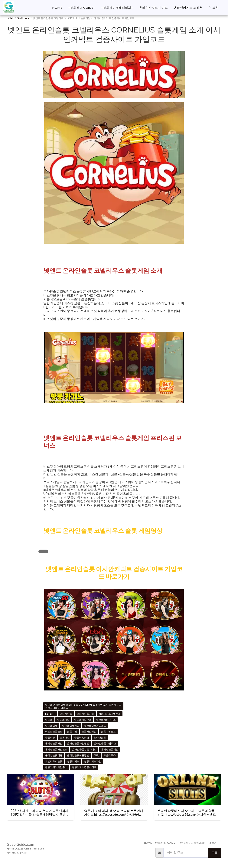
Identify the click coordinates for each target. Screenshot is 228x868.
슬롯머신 (65, 737)
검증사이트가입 (85, 714)
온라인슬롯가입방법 (78, 743)
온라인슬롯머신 (110, 749)
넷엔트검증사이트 (106, 720)
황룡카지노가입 (93, 761)
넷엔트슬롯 (51, 726)
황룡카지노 (73, 761)
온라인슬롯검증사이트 (84, 749)
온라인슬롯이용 (54, 755)
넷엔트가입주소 (83, 720)
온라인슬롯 (100, 737)
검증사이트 (66, 714)
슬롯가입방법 (89, 731)
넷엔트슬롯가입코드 (95, 726)
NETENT (50, 714)
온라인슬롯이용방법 (78, 755)
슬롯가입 (72, 731)
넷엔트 (49, 720)
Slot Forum (23, 18)
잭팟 (96, 755)
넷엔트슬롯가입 (71, 726)
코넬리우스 (110, 755)
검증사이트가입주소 (110, 714)
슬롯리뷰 (50, 737)
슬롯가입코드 (108, 731)
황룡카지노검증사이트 (84, 767)
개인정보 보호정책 (17, 853)
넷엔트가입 (63, 720)
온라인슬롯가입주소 (105, 743)
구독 (215, 853)
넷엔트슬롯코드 (54, 731)
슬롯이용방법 (82, 737)
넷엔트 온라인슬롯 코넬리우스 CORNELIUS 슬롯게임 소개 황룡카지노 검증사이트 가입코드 (83, 706)
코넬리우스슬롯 (54, 761)
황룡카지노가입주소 (56, 767)
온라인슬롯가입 (54, 743)
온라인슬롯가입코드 (56, 749)
